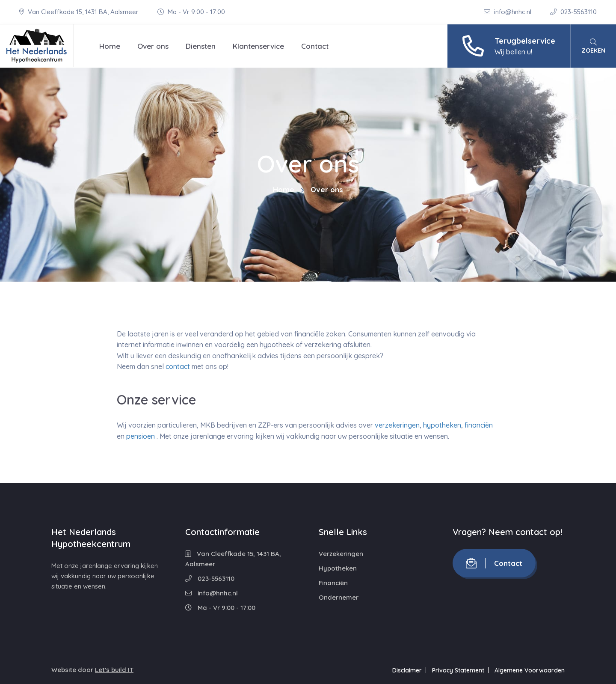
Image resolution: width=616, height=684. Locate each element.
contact (178, 366)
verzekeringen (397, 425)
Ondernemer (339, 597)
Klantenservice (258, 46)
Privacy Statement (458, 670)
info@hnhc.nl (508, 12)
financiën (479, 425)
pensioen (141, 436)
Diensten (201, 46)
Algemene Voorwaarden (530, 670)
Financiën (333, 583)
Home (110, 46)
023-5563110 (573, 12)
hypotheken (442, 425)
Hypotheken (338, 568)
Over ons (153, 46)
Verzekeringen (341, 554)
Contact (315, 46)
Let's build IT (114, 670)
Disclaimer (407, 670)
